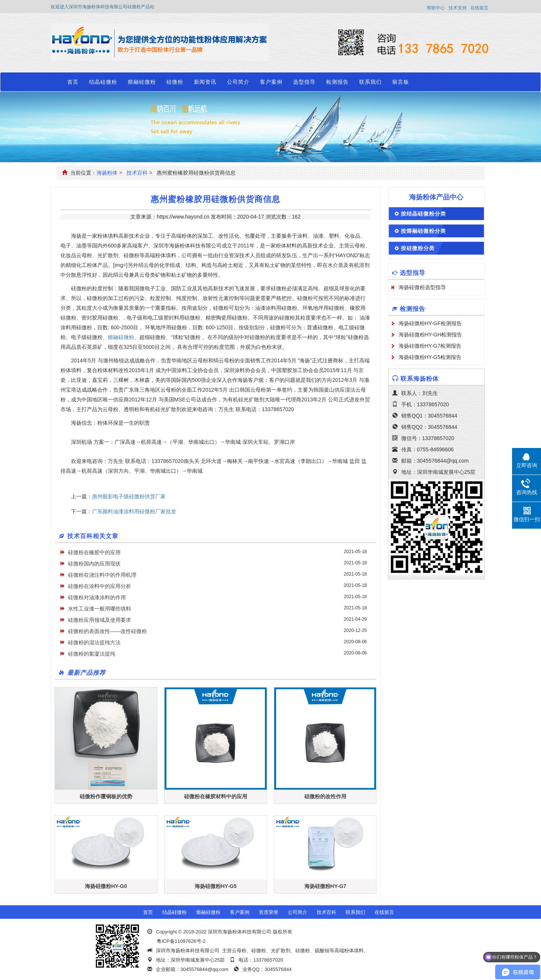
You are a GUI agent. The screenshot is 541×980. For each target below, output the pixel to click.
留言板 (401, 82)
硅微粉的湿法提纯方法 (94, 642)
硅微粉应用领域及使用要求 (100, 620)
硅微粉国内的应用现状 (94, 564)
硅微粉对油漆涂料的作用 (97, 597)
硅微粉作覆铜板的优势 (106, 796)
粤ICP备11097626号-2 (181, 941)
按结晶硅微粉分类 (423, 214)
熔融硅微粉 (142, 82)
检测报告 (337, 82)
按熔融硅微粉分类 (423, 231)
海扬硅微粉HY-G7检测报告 (430, 346)
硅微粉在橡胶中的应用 (94, 552)
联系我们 (370, 82)
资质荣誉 (269, 912)
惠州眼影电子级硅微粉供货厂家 (129, 496)
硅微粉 (175, 82)
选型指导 (304, 82)
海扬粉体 (107, 173)
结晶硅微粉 (103, 82)
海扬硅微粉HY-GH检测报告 (431, 335)
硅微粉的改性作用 (325, 796)
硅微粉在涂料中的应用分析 (100, 586)
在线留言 (479, 8)
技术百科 (137, 173)
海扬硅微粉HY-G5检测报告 (430, 357)
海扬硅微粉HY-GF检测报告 (430, 323)
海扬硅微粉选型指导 (422, 287)
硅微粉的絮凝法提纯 (92, 654)
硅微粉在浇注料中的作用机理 (102, 575)
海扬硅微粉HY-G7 (325, 886)
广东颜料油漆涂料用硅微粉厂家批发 (134, 511)
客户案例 (271, 82)
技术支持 (458, 8)
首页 (73, 82)
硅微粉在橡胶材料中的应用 (216, 796)
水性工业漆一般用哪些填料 (100, 609)
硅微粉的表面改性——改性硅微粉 (107, 631)
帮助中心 (436, 8)
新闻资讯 (205, 82)
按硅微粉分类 (418, 248)
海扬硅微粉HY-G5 (216, 886)
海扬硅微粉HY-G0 (106, 886)
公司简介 (238, 82)
